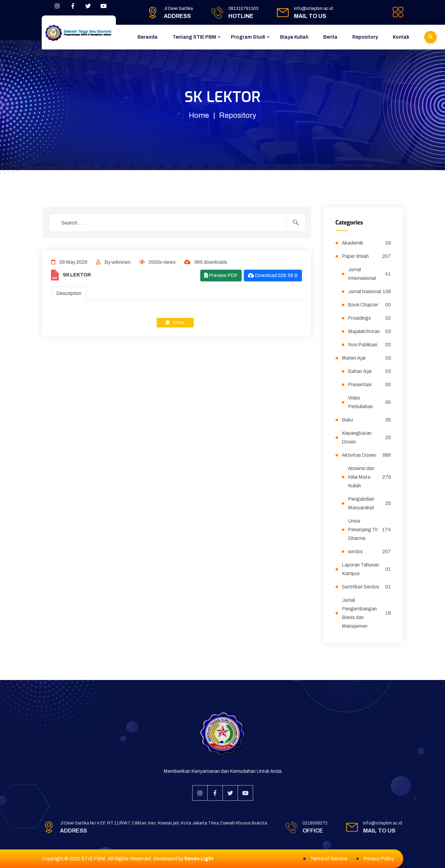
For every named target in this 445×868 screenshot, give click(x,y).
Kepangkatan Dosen (367, 437)
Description (69, 293)
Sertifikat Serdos (367, 587)
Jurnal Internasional (370, 274)
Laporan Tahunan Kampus (367, 569)
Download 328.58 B (273, 275)
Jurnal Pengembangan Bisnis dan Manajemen (367, 613)
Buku (367, 420)
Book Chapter (370, 305)
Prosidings (370, 318)
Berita (330, 37)
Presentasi (370, 385)
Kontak (401, 37)
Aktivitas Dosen (367, 455)
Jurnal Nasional (370, 292)
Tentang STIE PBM (194, 37)
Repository (365, 37)
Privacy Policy (379, 859)
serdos (370, 552)
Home (199, 115)
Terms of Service (329, 859)
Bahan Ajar (370, 371)
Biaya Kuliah (294, 37)
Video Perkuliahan (370, 402)
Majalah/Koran (370, 331)
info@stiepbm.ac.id (313, 9)
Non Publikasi (370, 345)
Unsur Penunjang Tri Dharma (370, 530)
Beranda (148, 37)
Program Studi (248, 37)
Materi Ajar (367, 358)
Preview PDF (221, 275)
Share (175, 323)
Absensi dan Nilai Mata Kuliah (370, 477)
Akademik (367, 243)
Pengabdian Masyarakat (370, 503)
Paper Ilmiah (367, 256)
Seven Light (199, 859)
